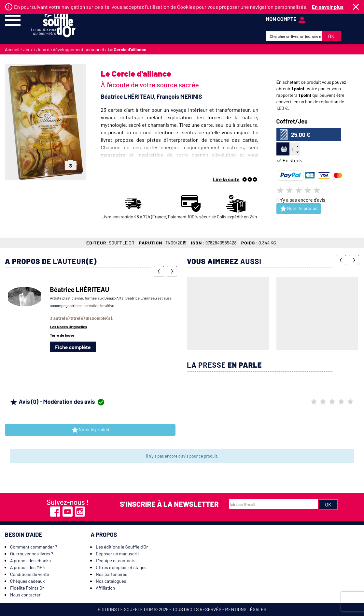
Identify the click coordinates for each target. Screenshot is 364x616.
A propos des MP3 (28, 567)
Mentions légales (246, 609)
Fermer (356, 7)
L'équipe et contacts (116, 560)
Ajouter (283, 149)
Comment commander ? (34, 547)
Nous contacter (25, 595)
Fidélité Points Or (27, 588)
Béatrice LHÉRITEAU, (129, 96)
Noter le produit (299, 209)
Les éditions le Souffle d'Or (122, 547)
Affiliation (105, 588)
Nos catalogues (111, 581)
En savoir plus (328, 7)
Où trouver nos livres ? (32, 554)
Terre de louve (62, 335)
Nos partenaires (112, 574)
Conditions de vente (30, 574)
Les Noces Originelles (68, 327)
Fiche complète (73, 347)
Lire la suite (226, 179)
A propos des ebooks (30, 560)
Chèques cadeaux (27, 581)
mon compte (281, 19)
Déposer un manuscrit (117, 554)
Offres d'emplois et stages (121, 567)
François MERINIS (179, 96)
